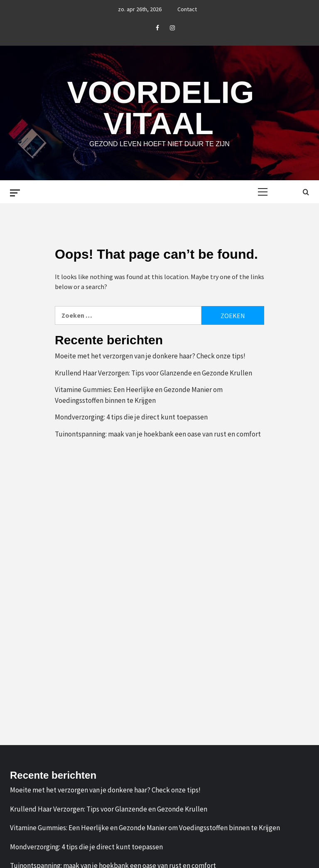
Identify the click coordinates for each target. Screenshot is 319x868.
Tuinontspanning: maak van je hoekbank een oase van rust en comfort (158, 434)
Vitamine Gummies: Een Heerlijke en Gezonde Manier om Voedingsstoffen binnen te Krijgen (139, 395)
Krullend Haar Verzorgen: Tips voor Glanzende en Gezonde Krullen (153, 373)
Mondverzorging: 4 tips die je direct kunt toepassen (131, 417)
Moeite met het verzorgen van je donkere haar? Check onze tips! (150, 356)
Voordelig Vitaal (160, 108)
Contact (187, 9)
